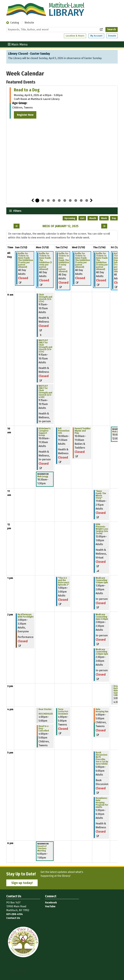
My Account (96, 36)
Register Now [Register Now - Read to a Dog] (25, 115)
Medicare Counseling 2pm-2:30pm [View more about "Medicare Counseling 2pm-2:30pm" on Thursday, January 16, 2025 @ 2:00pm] (102, 617)
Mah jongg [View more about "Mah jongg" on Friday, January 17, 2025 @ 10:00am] (118, 432)
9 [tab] (81, 200)
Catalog (15, 23)
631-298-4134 (15, 914)
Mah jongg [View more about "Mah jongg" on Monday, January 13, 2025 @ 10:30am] (43, 477)
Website (29, 23)
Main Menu (18, 44)
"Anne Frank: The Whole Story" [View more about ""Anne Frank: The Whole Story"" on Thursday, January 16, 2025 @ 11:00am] (101, 495)
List (82, 218)
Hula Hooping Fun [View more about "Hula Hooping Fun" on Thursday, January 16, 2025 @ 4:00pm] (102, 711)
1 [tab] (37, 200)
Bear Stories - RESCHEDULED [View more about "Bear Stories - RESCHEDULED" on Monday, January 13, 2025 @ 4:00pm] (46, 712)
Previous (33, 200)
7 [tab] (70, 200)
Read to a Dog (27, 90)
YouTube (50, 906)
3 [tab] (48, 200)
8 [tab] (76, 200)
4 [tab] (54, 200)
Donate (112, 36)
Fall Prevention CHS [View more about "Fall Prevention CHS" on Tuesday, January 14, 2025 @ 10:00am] (64, 431)
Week (104, 218)
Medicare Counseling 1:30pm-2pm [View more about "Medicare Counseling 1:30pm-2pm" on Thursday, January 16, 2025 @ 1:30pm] (102, 580)
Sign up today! (22, 883)
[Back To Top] (18, 970)
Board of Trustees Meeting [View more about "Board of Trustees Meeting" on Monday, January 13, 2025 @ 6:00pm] (42, 849)
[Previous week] (17, 226)
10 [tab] (87, 200)
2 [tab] (43, 200)
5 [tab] (59, 200)
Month (93, 218)
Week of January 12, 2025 (60, 226)
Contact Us (13, 918)
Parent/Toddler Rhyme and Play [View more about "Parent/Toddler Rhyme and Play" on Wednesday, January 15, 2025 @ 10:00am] (83, 431)
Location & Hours (75, 36)
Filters (17, 211)
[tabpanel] (62, 103)
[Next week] (104, 226)
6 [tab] (65, 200)
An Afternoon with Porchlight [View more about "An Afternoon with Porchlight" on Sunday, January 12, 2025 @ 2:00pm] (26, 616)
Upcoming (70, 218)
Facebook (51, 903)
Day (114, 218)
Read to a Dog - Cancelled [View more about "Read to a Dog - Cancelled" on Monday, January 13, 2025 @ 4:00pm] (44, 729)
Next (91, 200)
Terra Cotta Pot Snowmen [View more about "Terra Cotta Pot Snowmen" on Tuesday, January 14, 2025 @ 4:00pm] (63, 712)
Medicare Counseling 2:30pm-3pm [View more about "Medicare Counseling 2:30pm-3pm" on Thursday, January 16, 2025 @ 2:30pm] (102, 652)
